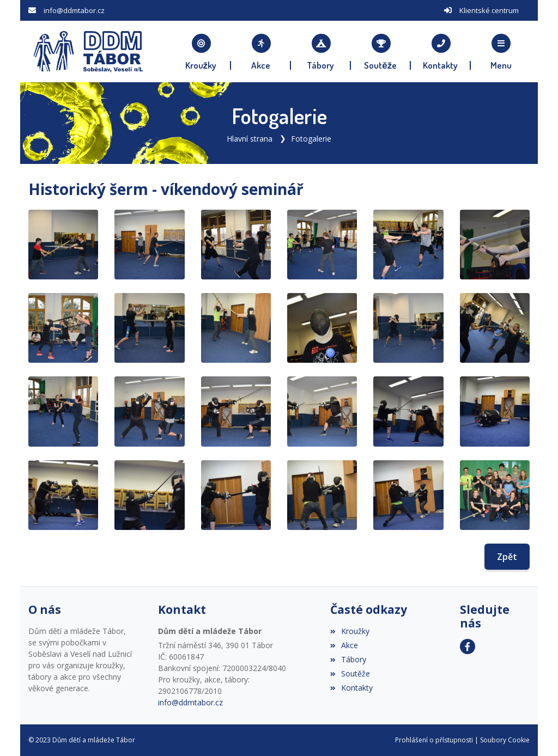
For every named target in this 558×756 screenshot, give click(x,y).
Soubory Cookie (505, 740)
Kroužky (350, 631)
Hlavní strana (250, 139)
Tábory (348, 659)
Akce (344, 645)
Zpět (507, 557)
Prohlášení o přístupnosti (434, 740)
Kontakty (351, 688)
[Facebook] (468, 647)
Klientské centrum (489, 10)
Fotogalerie (311, 139)
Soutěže (350, 673)
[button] (501, 52)
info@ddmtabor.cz (74, 10)
